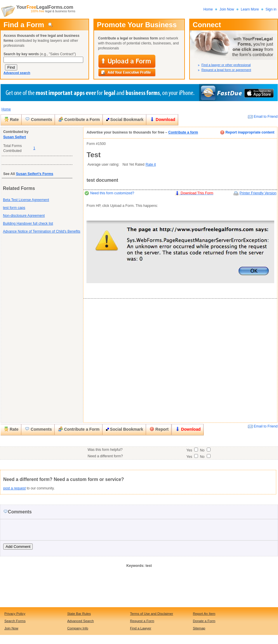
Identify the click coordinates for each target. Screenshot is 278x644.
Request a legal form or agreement (226, 70)
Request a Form (142, 621)
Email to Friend (266, 117)
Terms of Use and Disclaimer (152, 614)
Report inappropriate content (247, 132)
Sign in (271, 9)
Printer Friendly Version (258, 193)
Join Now (227, 9)
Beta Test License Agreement (26, 200)
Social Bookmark (125, 120)
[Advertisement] (24, 329)
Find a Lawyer (141, 628)
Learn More (250, 9)
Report (159, 429)
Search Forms (15, 621)
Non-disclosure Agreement (24, 216)
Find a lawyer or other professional (226, 65)
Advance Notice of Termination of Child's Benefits (42, 231)
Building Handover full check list (28, 224)
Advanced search (17, 73)
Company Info (78, 628)
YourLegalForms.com (44, 7)
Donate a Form (204, 621)
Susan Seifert (15, 137)
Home (208, 9)
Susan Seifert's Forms (34, 174)
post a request (14, 488)
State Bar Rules (79, 614)
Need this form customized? (112, 193)
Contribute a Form (79, 119)
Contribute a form (183, 132)
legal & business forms (53, 11)
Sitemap (199, 628)
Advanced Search (80, 621)
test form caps (14, 208)
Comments (39, 119)
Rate (11, 119)
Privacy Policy (15, 614)
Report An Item (204, 614)
